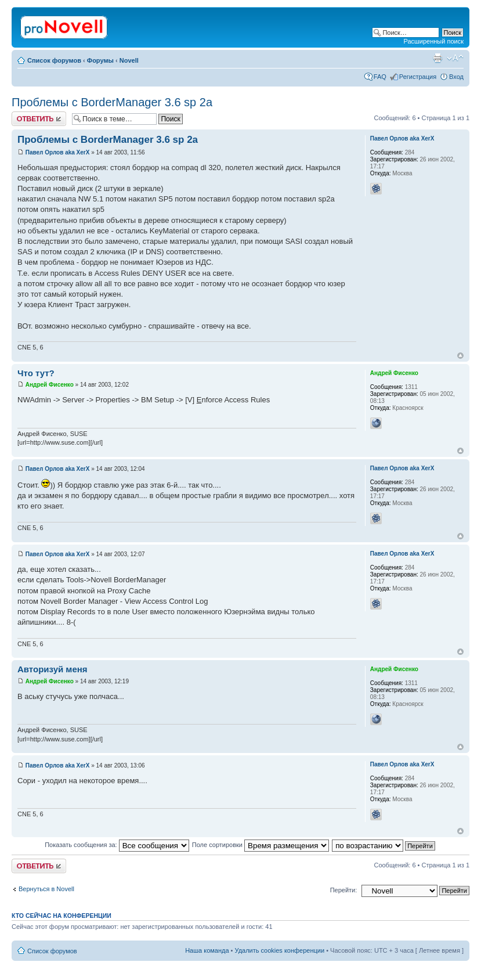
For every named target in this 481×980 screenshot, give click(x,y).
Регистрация (418, 77)
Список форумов (54, 60)
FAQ (380, 77)
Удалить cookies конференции (280, 950)
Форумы (100, 60)
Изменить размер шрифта (455, 58)
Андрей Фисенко (50, 385)
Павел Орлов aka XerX (58, 152)
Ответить (39, 119)
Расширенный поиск (433, 41)
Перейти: (344, 890)
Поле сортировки (261, 845)
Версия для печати (437, 58)
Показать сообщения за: (117, 845)
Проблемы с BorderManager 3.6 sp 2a (112, 102)
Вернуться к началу (460, 356)
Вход (456, 77)
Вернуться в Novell (46, 889)
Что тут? (36, 373)
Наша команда (207, 950)
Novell (129, 60)
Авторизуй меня (53, 669)
